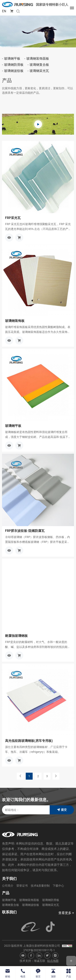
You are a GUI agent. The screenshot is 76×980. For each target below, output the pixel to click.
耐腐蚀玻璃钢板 (16, 636)
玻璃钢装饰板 (15, 321)
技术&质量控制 (40, 886)
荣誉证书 (22, 886)
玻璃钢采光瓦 (39, 71)
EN (4, 11)
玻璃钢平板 (12, 59)
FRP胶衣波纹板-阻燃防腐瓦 (25, 531)
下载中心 (58, 886)
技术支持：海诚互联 (32, 961)
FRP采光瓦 (13, 218)
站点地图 (53, 961)
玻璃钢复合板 (39, 65)
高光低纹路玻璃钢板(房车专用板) (29, 741)
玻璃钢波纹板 (14, 71)
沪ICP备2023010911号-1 (39, 950)
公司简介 (8, 886)
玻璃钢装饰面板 (38, 59)
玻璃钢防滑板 (14, 65)
